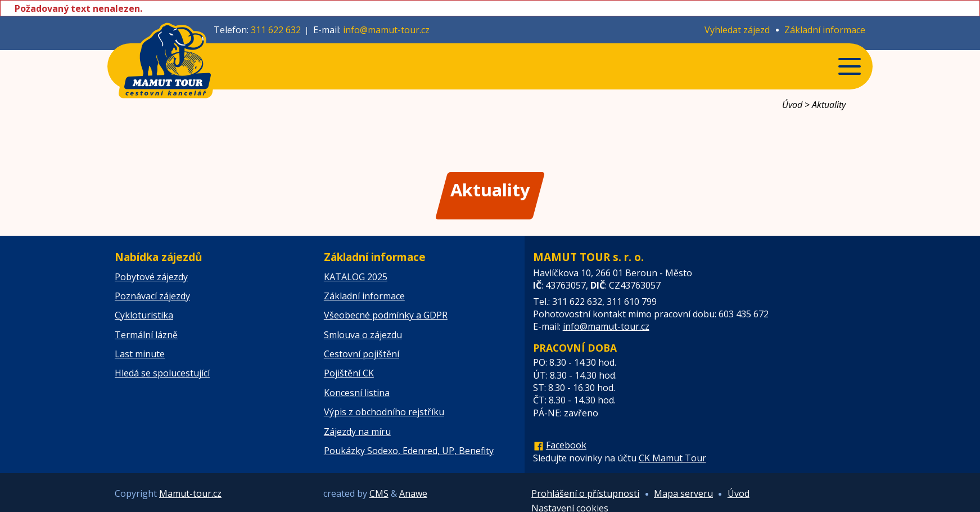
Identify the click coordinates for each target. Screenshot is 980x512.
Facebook (566, 445)
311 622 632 (276, 30)
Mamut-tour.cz (190, 493)
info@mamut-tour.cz (386, 30)
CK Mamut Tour (672, 458)
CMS (379, 493)
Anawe (413, 493)
